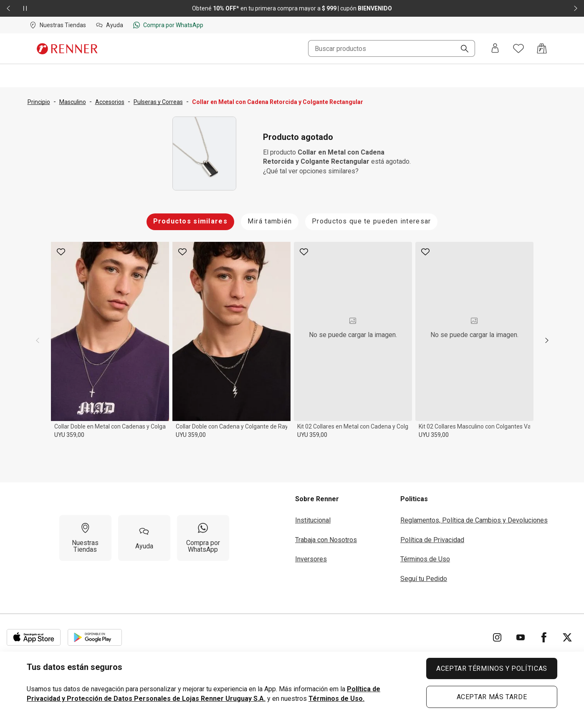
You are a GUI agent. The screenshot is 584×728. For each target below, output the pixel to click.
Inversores (311, 559)
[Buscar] (461, 49)
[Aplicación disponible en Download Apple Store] (34, 637)
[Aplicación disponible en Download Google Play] (95, 637)
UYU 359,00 (69, 435)
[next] (547, 340)
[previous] (38, 340)
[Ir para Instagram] (497, 637)
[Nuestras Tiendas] (85, 538)
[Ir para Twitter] (567, 637)
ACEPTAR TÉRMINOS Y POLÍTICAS (492, 668)
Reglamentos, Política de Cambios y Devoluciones (474, 520)
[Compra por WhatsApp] (203, 538)
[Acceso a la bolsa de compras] (542, 48)
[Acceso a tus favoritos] (518, 48)
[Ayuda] (144, 538)
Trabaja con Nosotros (326, 540)
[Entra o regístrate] (495, 49)
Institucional (313, 520)
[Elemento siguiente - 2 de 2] (576, 8)
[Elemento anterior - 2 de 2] (8, 8)
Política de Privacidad (432, 540)
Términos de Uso (425, 559)
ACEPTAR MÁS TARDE (492, 697)
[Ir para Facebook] (544, 637)
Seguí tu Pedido (424, 579)
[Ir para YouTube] (521, 637)
